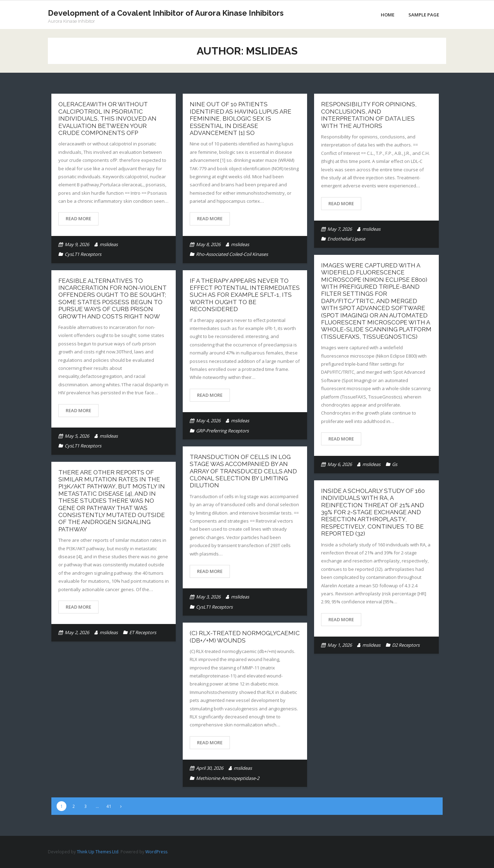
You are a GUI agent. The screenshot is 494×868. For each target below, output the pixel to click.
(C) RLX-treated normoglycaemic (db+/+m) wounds (245, 637)
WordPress (156, 852)
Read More (78, 218)
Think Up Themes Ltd (98, 852)
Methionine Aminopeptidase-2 (228, 778)
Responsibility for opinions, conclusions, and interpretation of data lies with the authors (369, 115)
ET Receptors (143, 632)
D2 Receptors (406, 645)
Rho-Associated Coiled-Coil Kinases (232, 254)
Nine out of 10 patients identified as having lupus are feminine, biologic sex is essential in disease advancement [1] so (241, 119)
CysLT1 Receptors (83, 254)
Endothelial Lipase (346, 239)
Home (388, 15)
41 (109, 806)
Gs (395, 464)
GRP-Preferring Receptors (222, 431)
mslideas (109, 244)
